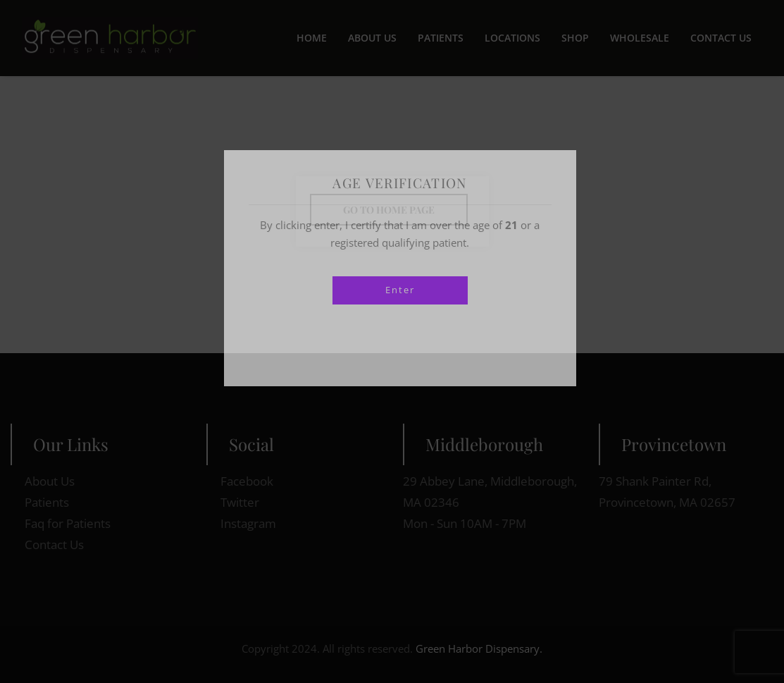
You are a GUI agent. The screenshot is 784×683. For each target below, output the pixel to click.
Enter (400, 290)
